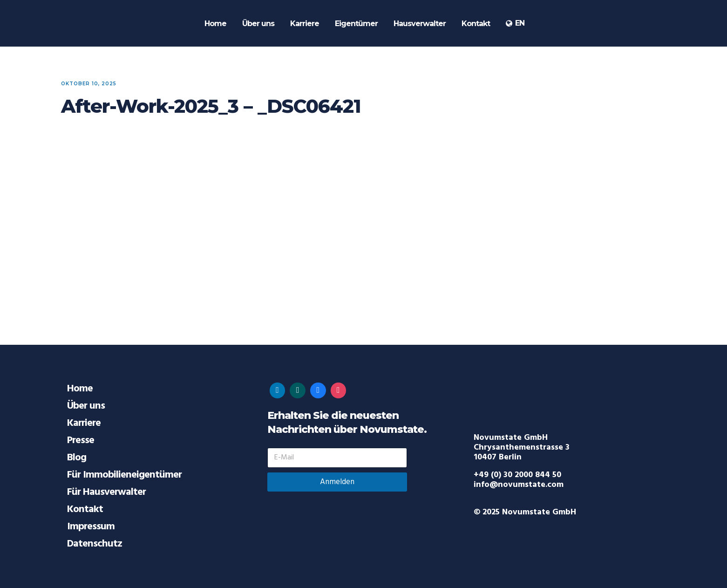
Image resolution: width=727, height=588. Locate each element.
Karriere (84, 423)
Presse (81, 441)
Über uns (86, 406)
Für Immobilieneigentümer (124, 475)
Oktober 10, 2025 (89, 84)
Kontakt (85, 509)
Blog (77, 458)
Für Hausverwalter (106, 492)
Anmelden (337, 482)
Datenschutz (95, 544)
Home (80, 389)
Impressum (91, 527)
